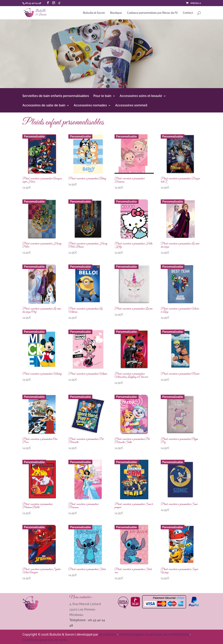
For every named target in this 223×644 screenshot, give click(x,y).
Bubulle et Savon (94, 13)
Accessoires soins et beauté (141, 96)
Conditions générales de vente (45, 640)
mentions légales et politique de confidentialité (154, 634)
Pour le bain (102, 96)
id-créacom (108, 634)
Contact (188, 13)
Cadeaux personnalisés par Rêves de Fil (152, 13)
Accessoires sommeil (131, 106)
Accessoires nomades (90, 106)
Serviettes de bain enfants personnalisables (56, 96)
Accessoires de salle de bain (44, 106)
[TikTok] (59, 3)
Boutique (116, 13)
